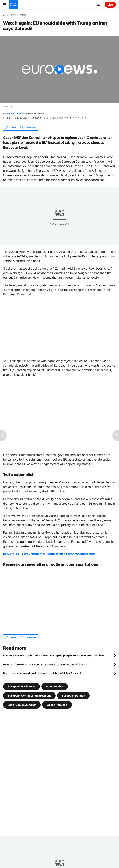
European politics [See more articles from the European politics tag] (73, 696)
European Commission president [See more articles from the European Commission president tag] (29, 696)
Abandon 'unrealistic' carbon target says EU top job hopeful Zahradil (45, 664)
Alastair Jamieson (16, 113)
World (23, 15)
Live (110, 4)
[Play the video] (59, 69)
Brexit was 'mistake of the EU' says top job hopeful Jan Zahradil (42, 673)
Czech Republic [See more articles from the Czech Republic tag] (57, 705)
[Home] (4, 15)
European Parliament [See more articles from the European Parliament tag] (21, 686)
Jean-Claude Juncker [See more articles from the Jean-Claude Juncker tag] (22, 705)
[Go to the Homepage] (14, 5)
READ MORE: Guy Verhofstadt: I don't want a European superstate (49, 554)
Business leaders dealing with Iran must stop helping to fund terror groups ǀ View (53, 655)
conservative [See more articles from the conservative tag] (55, 686)
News (13, 15)
